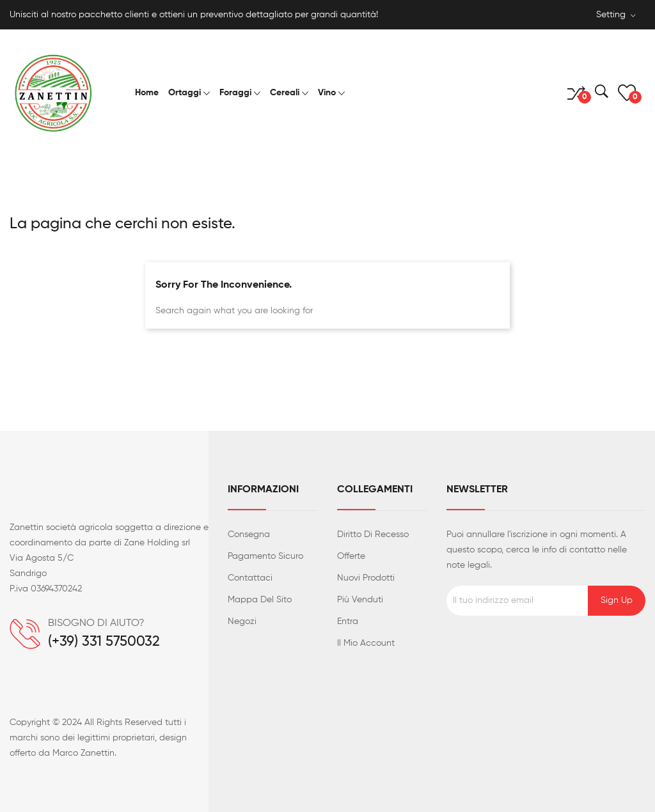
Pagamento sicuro (265, 556)
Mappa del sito (260, 600)
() (627, 93)
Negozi (242, 621)
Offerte (351, 556)
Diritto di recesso (373, 535)
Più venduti (360, 600)
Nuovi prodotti (366, 578)
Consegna (249, 535)
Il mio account (366, 643)
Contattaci (250, 578)
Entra (348, 621)
